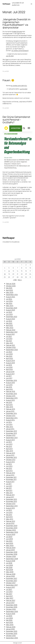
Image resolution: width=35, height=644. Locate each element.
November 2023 (12, 308)
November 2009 (12, 528)
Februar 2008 (11, 574)
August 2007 (10, 587)
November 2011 (11, 479)
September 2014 (12, 418)
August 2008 (10, 561)
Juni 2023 (9, 314)
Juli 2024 (9, 299)
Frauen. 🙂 (8, 80)
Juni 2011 (9, 486)
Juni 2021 (9, 339)
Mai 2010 (9, 515)
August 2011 (10, 482)
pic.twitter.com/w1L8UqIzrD (20, 51)
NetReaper (6, 4)
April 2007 (9, 596)
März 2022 (10, 328)
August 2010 (10, 508)
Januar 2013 (10, 455)
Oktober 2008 (11, 556)
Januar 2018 (10, 372)
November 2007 (12, 581)
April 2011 (9, 490)
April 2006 (9, 622)
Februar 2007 (11, 600)
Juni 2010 (9, 512)
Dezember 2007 (12, 578)
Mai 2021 (9, 341)
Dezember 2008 (12, 552)
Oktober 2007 (11, 583)
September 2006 (12, 611)
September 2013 (12, 438)
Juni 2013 (9, 444)
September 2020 (12, 350)
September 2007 (12, 585)
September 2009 (12, 532)
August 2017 (10, 374)
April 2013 (9, 449)
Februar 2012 (10, 473)
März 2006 (10, 625)
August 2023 (10, 310)
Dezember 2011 (11, 477)
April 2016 (9, 389)
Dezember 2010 (11, 499)
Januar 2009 (10, 550)
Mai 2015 (9, 402)
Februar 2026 (11, 284)
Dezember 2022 (12, 317)
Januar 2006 (10, 629)
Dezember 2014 (11, 413)
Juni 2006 (9, 618)
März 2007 (10, 598)
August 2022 (10, 319)
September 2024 (12, 295)
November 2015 (11, 394)
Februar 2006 (11, 627)
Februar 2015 (10, 409)
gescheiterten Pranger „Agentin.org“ (21, 176)
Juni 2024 (9, 301)
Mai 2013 (9, 446)
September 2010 (12, 506)
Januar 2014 (10, 429)
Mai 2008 (9, 567)
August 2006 (11, 614)
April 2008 (9, 570)
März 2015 (10, 407)
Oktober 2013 (11, 435)
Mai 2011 (9, 488)
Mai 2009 (9, 541)
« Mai (15, 280)
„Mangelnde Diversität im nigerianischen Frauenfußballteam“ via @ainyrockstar (16, 24)
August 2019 (10, 361)
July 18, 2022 (10, 56)
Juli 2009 (9, 537)
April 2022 (9, 325)
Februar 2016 (10, 391)
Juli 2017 (9, 376)
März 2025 (10, 292)
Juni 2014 (9, 424)
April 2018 (9, 369)
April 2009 (9, 543)
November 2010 (11, 501)
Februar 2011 (10, 495)
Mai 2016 (9, 387)
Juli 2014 (9, 422)
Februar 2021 (10, 345)
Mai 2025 (9, 288)
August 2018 (10, 363)
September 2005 (12, 638)
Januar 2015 (10, 411)
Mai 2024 (9, 303)
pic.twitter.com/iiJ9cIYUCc (19, 86)
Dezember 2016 (11, 380)
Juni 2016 (9, 385)
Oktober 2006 (11, 609)
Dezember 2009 (12, 526)
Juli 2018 (9, 365)
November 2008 (12, 554)
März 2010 (10, 519)
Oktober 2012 (11, 460)
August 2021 (10, 334)
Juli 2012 (9, 464)
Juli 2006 (9, 616)
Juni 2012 (9, 466)
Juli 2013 (9, 442)
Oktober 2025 (11, 286)
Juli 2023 (9, 312)
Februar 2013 (10, 453)
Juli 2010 (9, 510)
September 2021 (12, 332)
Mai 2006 (9, 620)
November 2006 (12, 607)
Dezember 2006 (12, 605)
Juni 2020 (9, 354)
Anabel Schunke (17, 32)
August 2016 (10, 383)
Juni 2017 (9, 378)
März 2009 (10, 545)
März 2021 (9, 343)
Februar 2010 (10, 521)
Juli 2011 (9, 484)
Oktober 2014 (11, 416)
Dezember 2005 (12, 631)
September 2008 (12, 559)
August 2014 (10, 420)
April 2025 (9, 290)
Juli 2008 (9, 563)
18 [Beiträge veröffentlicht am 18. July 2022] (5, 274)
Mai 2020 (9, 356)
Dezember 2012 (11, 457)
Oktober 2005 (11, 636)
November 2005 (12, 633)
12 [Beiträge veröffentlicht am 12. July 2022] (9, 271)
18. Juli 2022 (6, 71)
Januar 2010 (10, 523)
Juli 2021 (9, 336)
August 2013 (10, 440)
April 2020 (9, 358)
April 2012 (9, 471)
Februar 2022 (11, 330)
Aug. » (20, 280)
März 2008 (10, 572)
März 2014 (10, 427)
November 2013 (11, 433)
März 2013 (9, 451)
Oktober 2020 (11, 347)
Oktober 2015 (11, 396)
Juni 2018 (9, 367)
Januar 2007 (10, 603)
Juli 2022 (9, 321)
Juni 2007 (9, 592)
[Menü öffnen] (31, 4)
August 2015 (10, 400)
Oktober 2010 (11, 504)
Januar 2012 (10, 475)
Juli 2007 (9, 589)
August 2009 (11, 534)
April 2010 (9, 517)
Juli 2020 (9, 352)
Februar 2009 (11, 548)
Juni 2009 (9, 539)
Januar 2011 (10, 497)
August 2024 (10, 297)
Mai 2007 (9, 594)
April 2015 (9, 405)
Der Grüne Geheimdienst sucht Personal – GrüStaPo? (16, 120)
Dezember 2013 (11, 431)
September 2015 (12, 398)
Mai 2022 (9, 323)
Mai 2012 (9, 468)
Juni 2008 (9, 565)
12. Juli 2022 (6, 222)
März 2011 (9, 493)
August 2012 (10, 462)
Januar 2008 (10, 576)
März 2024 (10, 306)
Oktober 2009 (11, 530)
